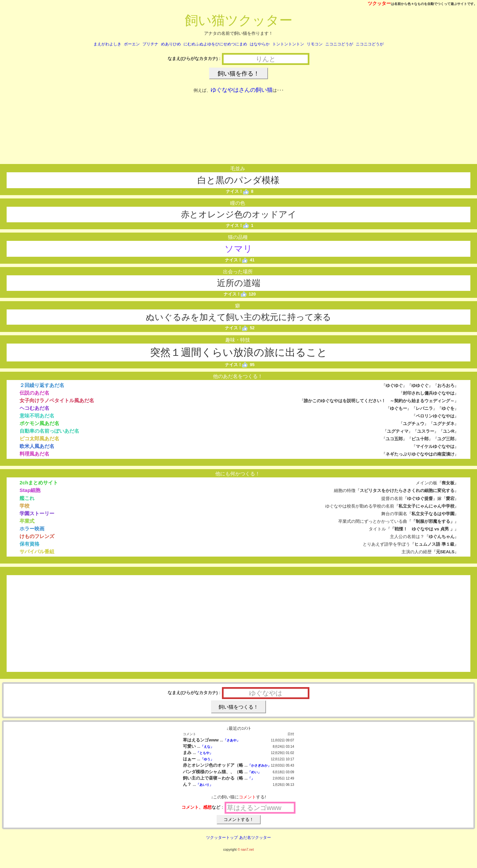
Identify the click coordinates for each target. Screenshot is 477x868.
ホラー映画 (32, 529)
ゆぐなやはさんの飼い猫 (242, 90)
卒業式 (27, 521)
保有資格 (29, 544)
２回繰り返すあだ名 (42, 385)
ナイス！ (237, 191)
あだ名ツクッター (255, 838)
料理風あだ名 (34, 454)
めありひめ (171, 44)
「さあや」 (232, 740)
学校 (25, 506)
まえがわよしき (107, 44)
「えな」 (207, 747)
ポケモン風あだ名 (39, 423)
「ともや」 (204, 753)
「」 (251, 778)
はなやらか (260, 44)
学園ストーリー (37, 513)
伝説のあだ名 (34, 393)
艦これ (27, 498)
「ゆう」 (207, 759)
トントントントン (288, 44)
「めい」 (254, 772)
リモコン (315, 44)
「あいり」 (204, 785)
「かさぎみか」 (259, 765)
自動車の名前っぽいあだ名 (49, 431)
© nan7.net (246, 850)
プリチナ (150, 44)
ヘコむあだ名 (34, 408)
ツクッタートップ (222, 838)
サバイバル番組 (37, 551)
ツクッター (379, 3)
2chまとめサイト (39, 483)
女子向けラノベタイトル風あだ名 (57, 400)
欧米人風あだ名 (37, 446)
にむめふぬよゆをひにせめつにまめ (215, 44)
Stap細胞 (30, 490)
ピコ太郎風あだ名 (39, 438)
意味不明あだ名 (37, 416)
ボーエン (132, 44)
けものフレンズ (37, 536)
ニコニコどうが (339, 44)
